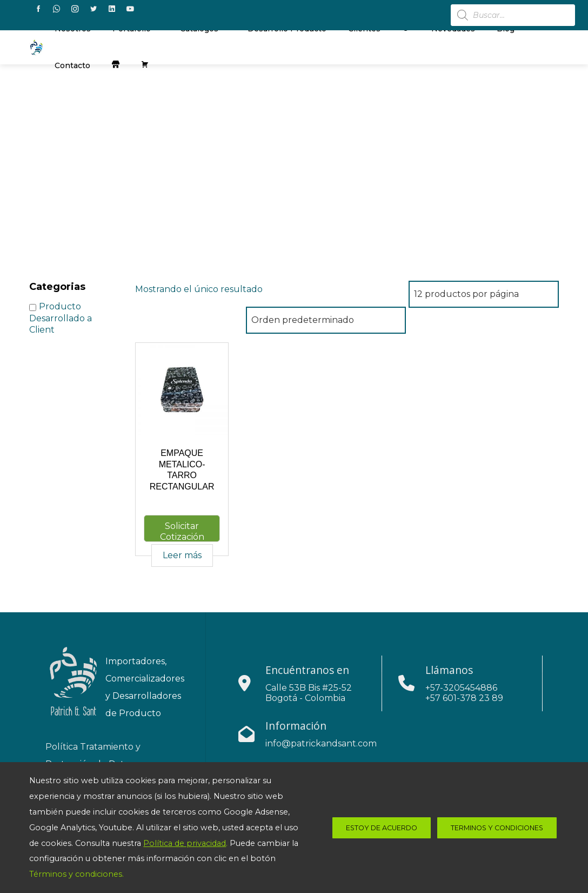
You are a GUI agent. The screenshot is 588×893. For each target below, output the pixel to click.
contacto (72, 65)
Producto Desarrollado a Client (61, 318)
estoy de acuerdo (382, 828)
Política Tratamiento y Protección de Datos (93, 755)
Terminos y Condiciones (497, 828)
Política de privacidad (185, 843)
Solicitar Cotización (182, 531)
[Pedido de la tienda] (326, 320)
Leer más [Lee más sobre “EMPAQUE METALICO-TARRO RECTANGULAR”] (182, 555)
